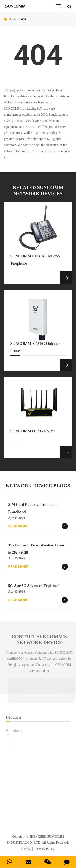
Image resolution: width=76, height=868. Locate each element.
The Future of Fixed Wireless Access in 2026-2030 (36, 549)
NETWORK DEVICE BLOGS (38, 486)
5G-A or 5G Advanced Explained (34, 586)
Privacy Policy (45, 849)
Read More (38, 526)
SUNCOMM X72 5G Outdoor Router (35, 348)
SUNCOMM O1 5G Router (33, 436)
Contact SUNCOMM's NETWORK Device (40, 639)
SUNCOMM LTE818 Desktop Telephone (35, 261)
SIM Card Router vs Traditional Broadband (33, 508)
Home (12, 19)
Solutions (38, 732)
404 (24, 19)
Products (38, 718)
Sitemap (26, 849)
